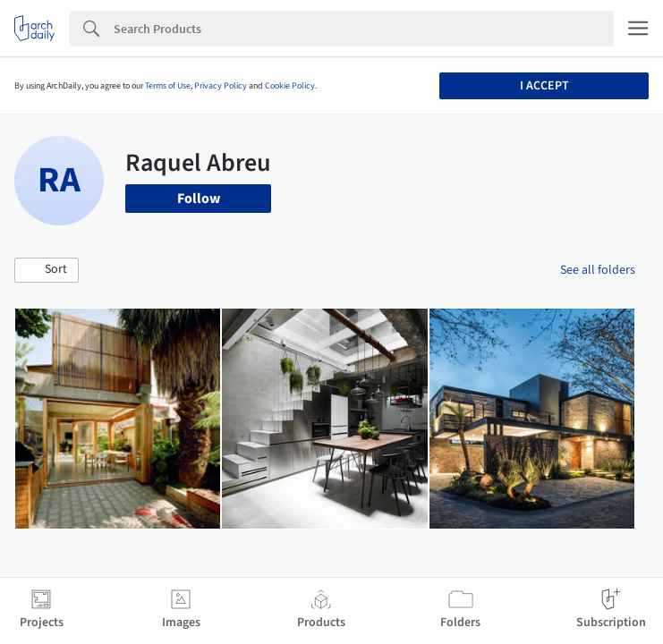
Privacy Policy (221, 86)
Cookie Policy (290, 86)
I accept (544, 86)
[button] (47, 270)
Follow (199, 199)
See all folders (598, 270)
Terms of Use (168, 86)
